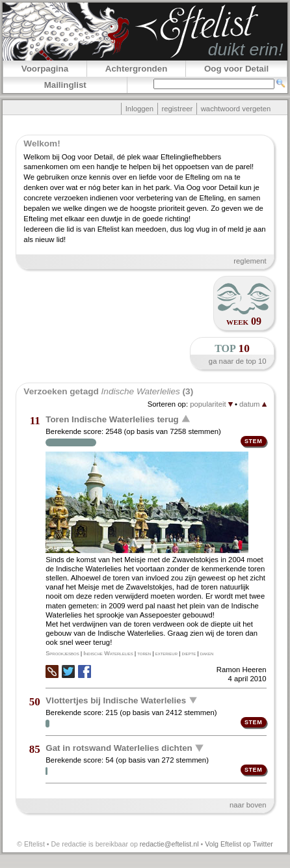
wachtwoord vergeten (236, 109)
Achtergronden (137, 69)
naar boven (248, 805)
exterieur (166, 653)
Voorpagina (45, 69)
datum (253, 404)
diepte (189, 653)
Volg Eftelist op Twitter (239, 844)
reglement (250, 261)
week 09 (244, 321)
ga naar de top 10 (238, 361)
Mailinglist (65, 85)
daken (207, 653)
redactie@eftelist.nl (169, 844)
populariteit (211, 404)
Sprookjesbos (62, 653)
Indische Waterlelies (108, 653)
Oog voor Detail (236, 69)
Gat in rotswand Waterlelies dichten (119, 748)
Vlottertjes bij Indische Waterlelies (116, 700)
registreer (177, 109)
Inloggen (139, 109)
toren (144, 653)
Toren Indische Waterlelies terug (112, 419)
